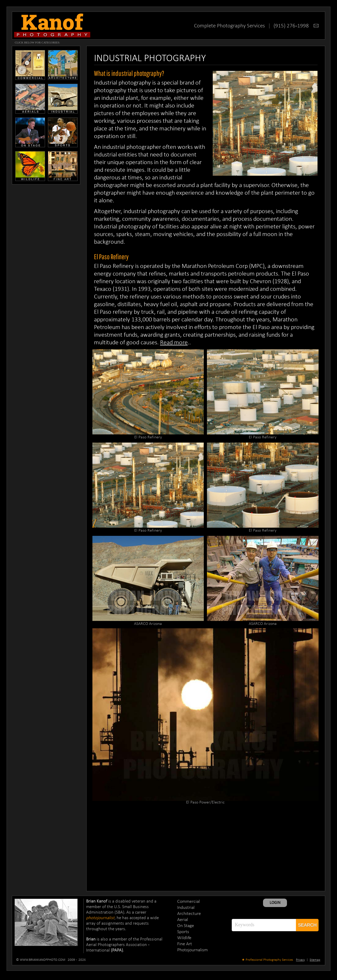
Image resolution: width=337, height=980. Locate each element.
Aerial (183, 920)
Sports (183, 932)
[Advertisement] (206, 847)
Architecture (189, 914)
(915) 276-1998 (296, 26)
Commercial (189, 902)
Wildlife (184, 938)
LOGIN (275, 903)
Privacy (300, 960)
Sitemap (315, 960)
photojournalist (100, 918)
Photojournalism (192, 950)
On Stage (186, 926)
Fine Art (185, 944)
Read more (174, 343)
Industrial (186, 908)
